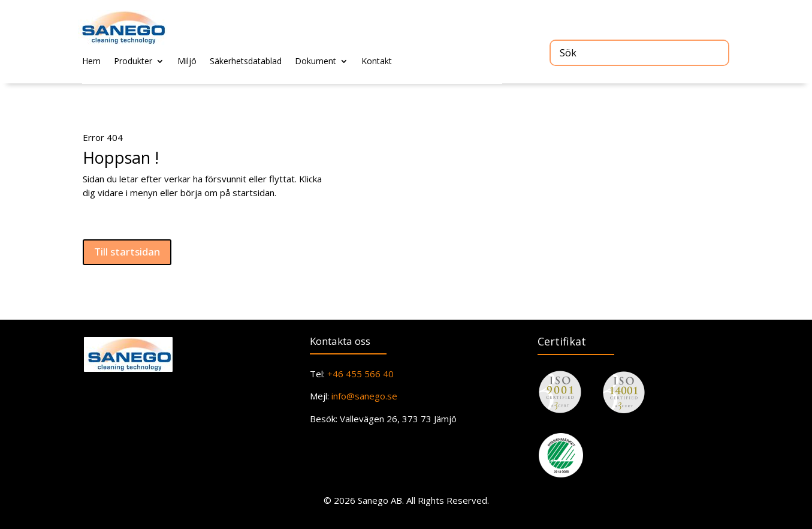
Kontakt (377, 62)
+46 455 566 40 (359, 374)
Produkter (133, 62)
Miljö (187, 62)
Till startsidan (127, 252)
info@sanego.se (364, 396)
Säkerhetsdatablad (246, 62)
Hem (91, 62)
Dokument (316, 62)
